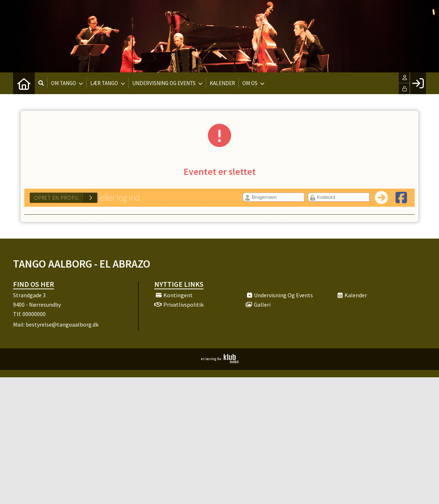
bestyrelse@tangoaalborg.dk (62, 324)
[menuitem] (24, 83)
